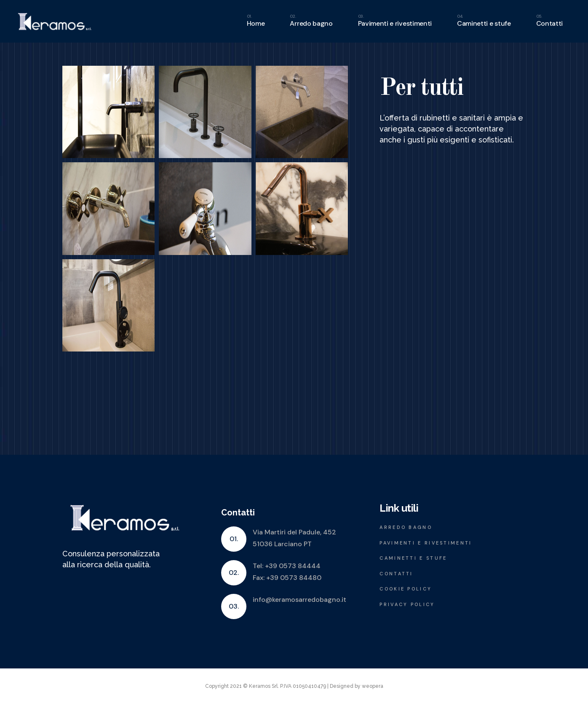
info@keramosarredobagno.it (299, 600)
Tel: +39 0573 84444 (287, 566)
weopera (373, 686)
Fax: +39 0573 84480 (287, 578)
